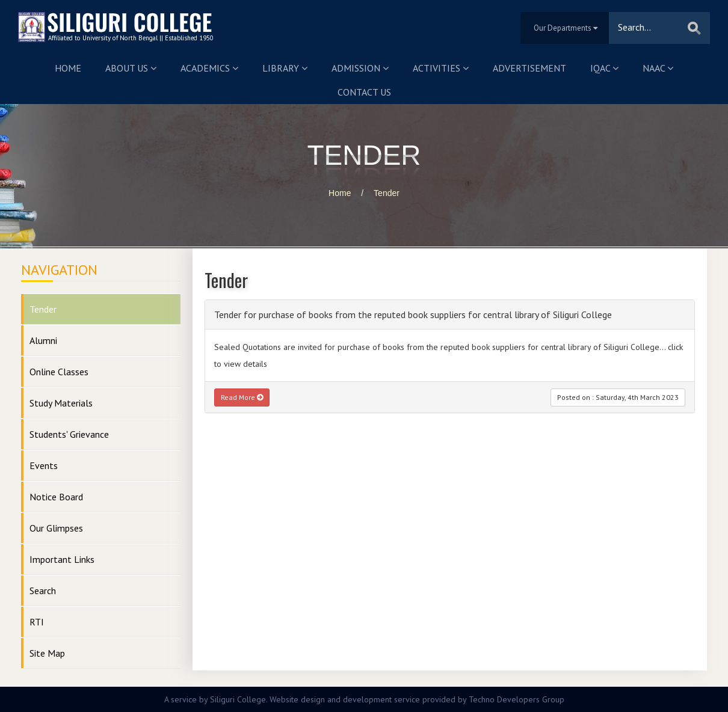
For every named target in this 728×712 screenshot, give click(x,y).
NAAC (658, 68)
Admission (360, 68)
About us (131, 68)
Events (44, 465)
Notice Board (56, 497)
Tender (387, 193)
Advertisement (529, 68)
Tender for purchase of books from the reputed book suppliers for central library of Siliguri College (413, 315)
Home (68, 68)
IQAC (604, 68)
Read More (242, 397)
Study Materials (61, 403)
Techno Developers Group (517, 699)
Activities (441, 68)
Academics (209, 68)
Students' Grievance (69, 434)
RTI (37, 622)
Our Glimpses (56, 528)
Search (43, 591)
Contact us (364, 92)
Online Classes (59, 372)
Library (285, 68)
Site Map (47, 653)
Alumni (43, 340)
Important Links (62, 559)
